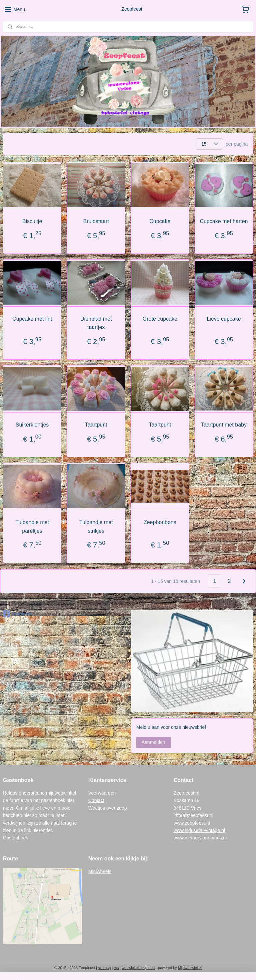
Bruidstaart (96, 221)
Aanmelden (153, 742)
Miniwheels (100, 871)
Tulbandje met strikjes (96, 527)
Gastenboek (16, 838)
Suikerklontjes (32, 425)
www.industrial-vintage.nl (199, 830)
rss (116, 968)
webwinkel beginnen (138, 968)
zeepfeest (17, 614)
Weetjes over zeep (108, 808)
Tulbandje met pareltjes (32, 527)
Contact (96, 800)
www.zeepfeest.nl (192, 823)
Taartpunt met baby (224, 425)
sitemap (104, 968)
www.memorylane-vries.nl (200, 838)
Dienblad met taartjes (96, 323)
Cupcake (160, 221)
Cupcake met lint (32, 319)
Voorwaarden (102, 793)
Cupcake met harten (224, 221)
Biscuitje (32, 221)
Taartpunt (96, 425)
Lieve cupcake (224, 319)
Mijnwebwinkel (190, 968)
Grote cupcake (160, 319)
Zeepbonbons (160, 522)
